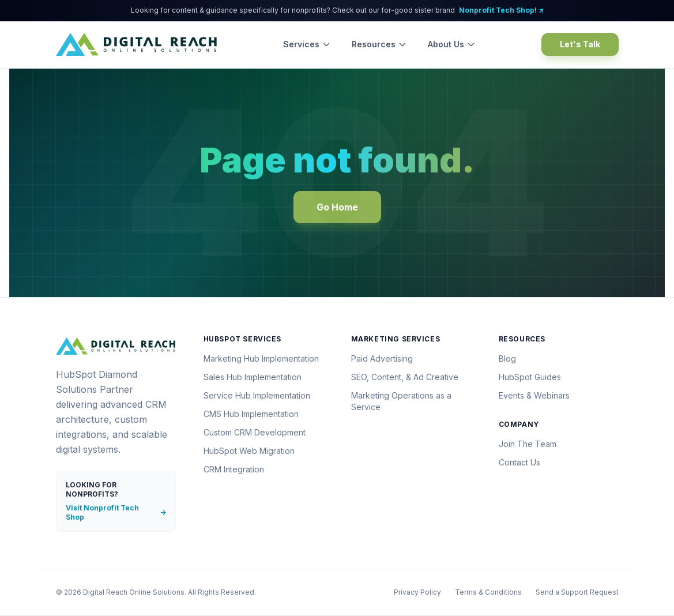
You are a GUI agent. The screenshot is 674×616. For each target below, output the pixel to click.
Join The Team (528, 444)
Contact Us (519, 462)
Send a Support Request (577, 592)
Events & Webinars (534, 395)
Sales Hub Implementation (253, 377)
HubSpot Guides (530, 377)
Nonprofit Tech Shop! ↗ (501, 10)
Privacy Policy (417, 592)
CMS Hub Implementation (251, 414)
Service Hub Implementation (257, 395)
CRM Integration (234, 469)
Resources (379, 44)
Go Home (337, 207)
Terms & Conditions (488, 592)
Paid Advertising (382, 358)
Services (307, 44)
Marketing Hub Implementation (261, 358)
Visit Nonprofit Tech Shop (116, 512)
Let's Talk (580, 44)
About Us (452, 44)
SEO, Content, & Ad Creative (405, 377)
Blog (507, 358)
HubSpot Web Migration (249, 451)
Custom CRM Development (255, 432)
